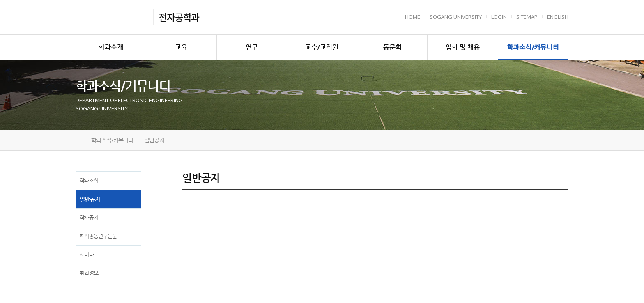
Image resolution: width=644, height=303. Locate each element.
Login (499, 17)
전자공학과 (179, 17)
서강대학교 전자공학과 (112, 17)
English (558, 17)
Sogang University (456, 17)
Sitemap (527, 17)
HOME (413, 17)
